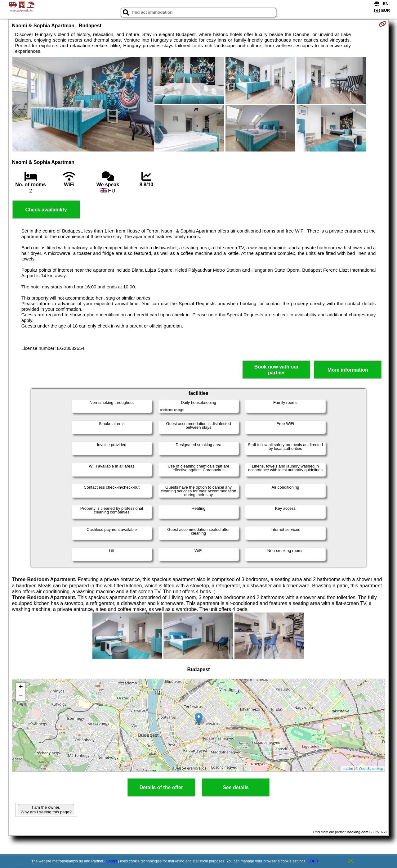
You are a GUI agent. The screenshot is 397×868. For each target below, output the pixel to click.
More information (348, 370)
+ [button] (21, 687)
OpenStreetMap (371, 769)
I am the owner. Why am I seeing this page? (46, 810)
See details (236, 787)
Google (112, 861)
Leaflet (348, 769)
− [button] (21, 697)
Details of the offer (161, 787)
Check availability (46, 210)
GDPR (313, 861)
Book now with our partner (277, 370)
